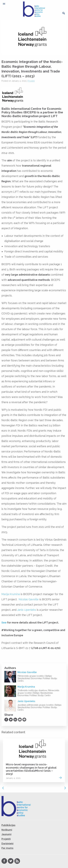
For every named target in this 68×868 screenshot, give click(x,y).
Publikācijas (8, 825)
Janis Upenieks (27, 610)
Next (65, 788)
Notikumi (7, 830)
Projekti (31, 81)
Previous (3, 788)
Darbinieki (7, 844)
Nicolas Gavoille (29, 599)
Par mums (7, 848)
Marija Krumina (11, 594)
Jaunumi (6, 834)
